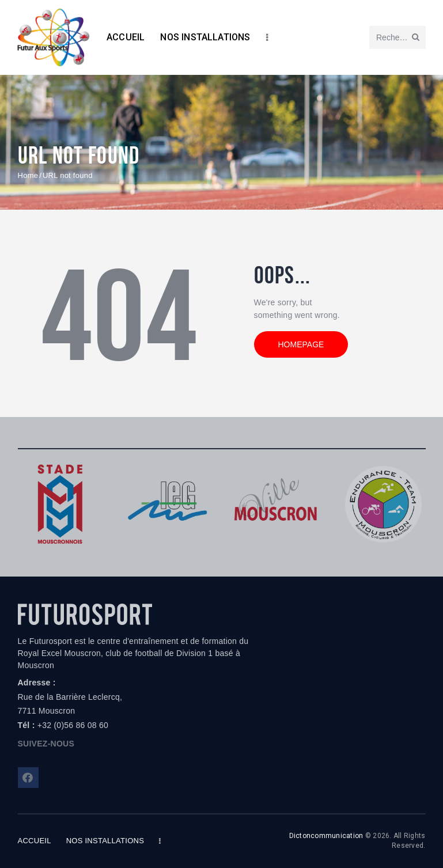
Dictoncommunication (326, 836)
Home (28, 175)
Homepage (301, 344)
